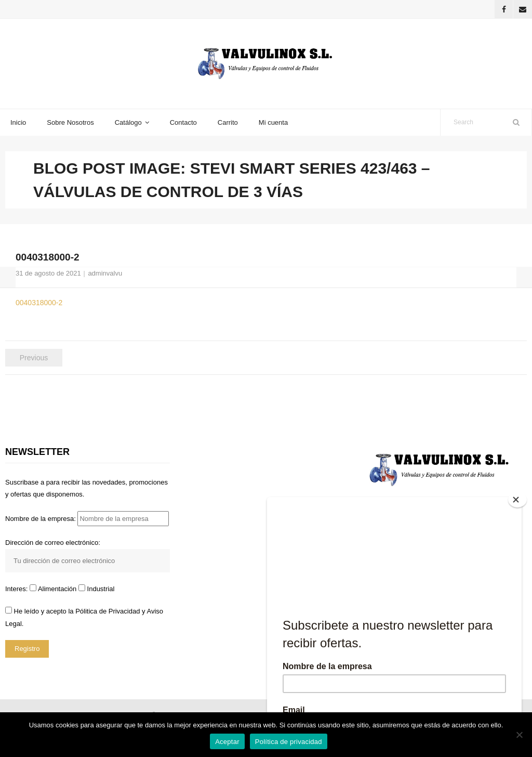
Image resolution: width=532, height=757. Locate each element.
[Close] (517, 500)
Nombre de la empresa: (87, 519)
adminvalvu (105, 273)
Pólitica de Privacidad (108, 611)
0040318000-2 (39, 303)
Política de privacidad (289, 742)
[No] (519, 735)
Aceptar (227, 742)
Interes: (17, 589)
